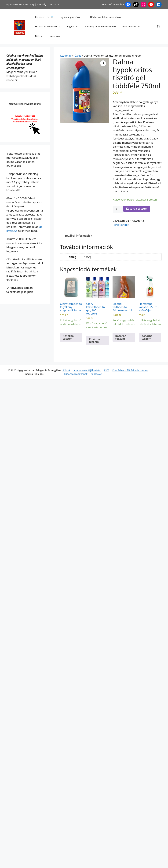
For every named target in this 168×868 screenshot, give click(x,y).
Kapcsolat (55, 36)
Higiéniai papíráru (73, 17)
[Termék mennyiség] (118, 209)
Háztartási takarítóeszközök (109, 17)
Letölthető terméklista (113, 4)
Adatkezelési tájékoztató (87, 370)
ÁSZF (106, 370)
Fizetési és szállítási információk (130, 370)
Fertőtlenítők (121, 225)
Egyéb (74, 26)
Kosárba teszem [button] (68, 337)
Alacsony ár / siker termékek (100, 26)
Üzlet (78, 56)
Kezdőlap (66, 56)
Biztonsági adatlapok (76, 374)
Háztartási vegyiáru (49, 26)
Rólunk (66, 370)
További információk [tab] (79, 236)
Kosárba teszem (137, 209)
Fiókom (39, 36)
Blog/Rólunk (133, 26)
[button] (103, 63)
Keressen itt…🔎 (44, 17)
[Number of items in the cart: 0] (158, 27)
